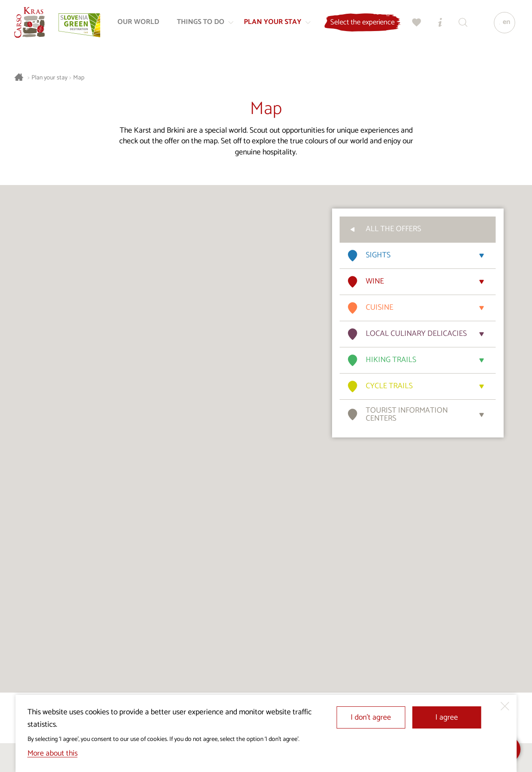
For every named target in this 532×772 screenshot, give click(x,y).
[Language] (502, 25)
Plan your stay (49, 78)
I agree (447, 718)
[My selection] (415, 25)
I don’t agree (371, 718)
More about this (53, 754)
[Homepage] (32, 25)
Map (79, 78)
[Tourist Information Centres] (438, 25)
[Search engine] (461, 25)
